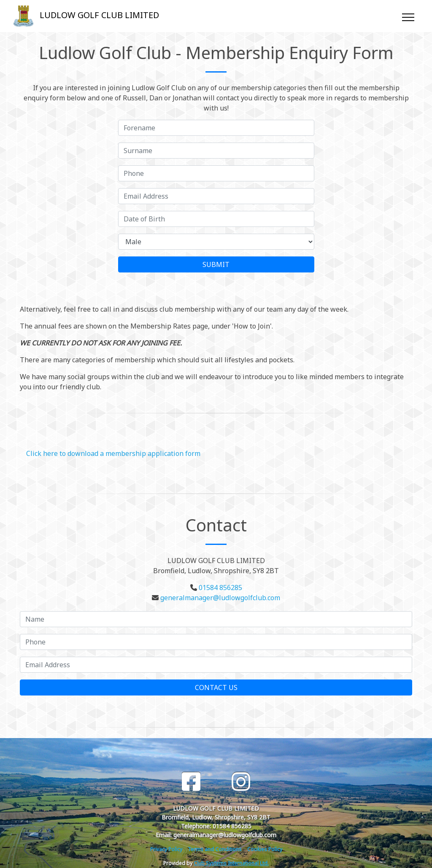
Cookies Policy (265, 849)
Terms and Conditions (215, 849)
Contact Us (216, 687)
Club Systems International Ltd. (231, 863)
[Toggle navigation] (408, 16)
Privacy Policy (166, 849)
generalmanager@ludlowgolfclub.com (220, 598)
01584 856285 (220, 588)
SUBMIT (216, 264)
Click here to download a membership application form (113, 453)
